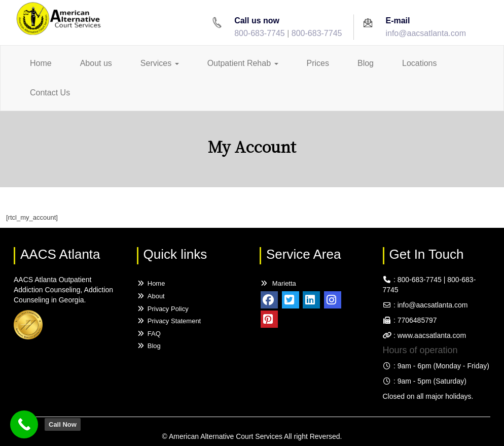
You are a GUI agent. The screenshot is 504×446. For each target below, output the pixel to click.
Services (160, 63)
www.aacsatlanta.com (431, 335)
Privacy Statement (169, 321)
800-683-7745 (260, 33)
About (151, 296)
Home (41, 63)
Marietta (278, 283)
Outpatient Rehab (243, 63)
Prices (318, 63)
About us (96, 63)
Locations (420, 63)
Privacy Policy (163, 309)
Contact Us (50, 93)
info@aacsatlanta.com (426, 33)
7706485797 (417, 320)
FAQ (149, 334)
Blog (366, 63)
